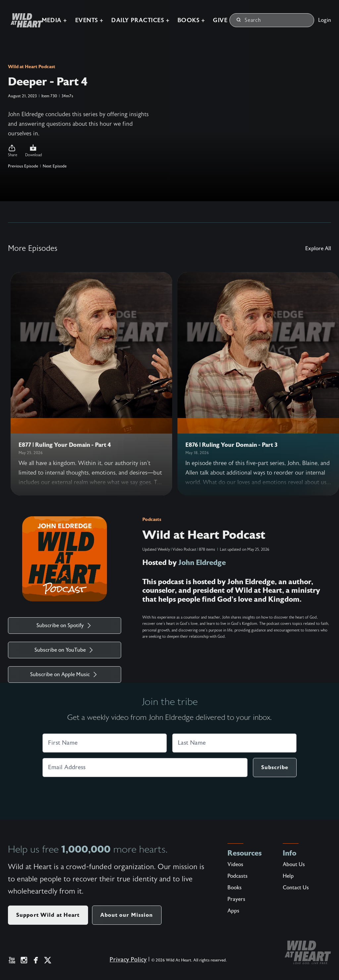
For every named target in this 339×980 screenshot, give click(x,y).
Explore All (318, 249)
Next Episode (55, 166)
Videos (235, 864)
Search (249, 20)
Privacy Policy (128, 960)
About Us (294, 864)
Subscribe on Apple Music (65, 675)
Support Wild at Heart (48, 915)
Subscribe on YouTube (65, 650)
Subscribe (275, 767)
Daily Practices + (140, 20)
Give (220, 20)
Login (325, 20)
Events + (89, 20)
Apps (233, 911)
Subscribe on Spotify (65, 626)
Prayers (236, 899)
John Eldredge (202, 562)
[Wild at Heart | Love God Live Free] (24, 20)
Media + (54, 20)
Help (288, 876)
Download (34, 151)
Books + (191, 20)
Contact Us (296, 888)
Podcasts (152, 519)
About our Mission (127, 915)
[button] (13, 151)
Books (235, 888)
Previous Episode (23, 166)
